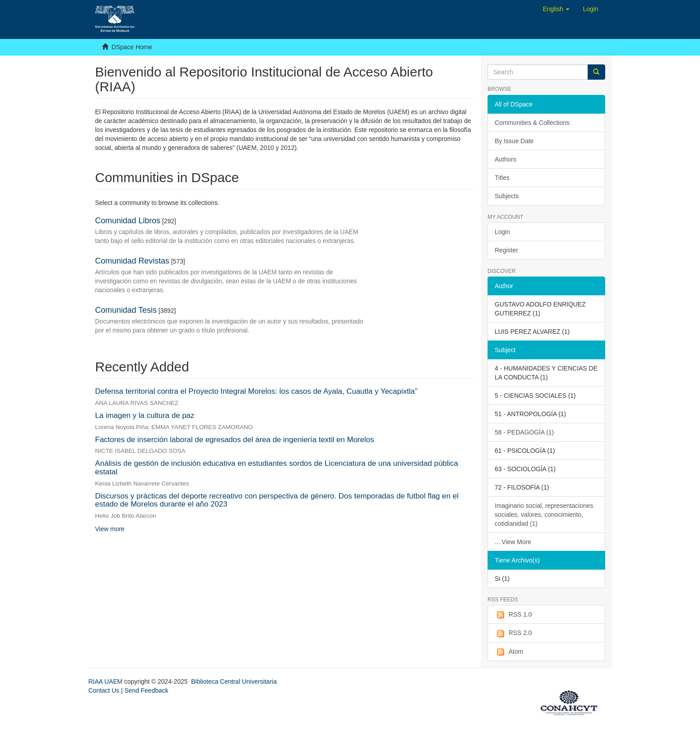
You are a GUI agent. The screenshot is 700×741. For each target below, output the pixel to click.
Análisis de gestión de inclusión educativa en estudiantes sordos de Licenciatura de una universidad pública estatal (277, 468)
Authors (505, 159)
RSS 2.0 (513, 633)
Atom (509, 652)
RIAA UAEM (106, 681)
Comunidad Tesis (126, 310)
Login (502, 232)
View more (110, 529)
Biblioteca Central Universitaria (234, 681)
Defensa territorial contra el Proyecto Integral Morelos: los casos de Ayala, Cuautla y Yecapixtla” (257, 391)
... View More (513, 542)
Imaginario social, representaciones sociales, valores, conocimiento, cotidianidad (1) (544, 515)
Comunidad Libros (128, 221)
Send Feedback (146, 690)
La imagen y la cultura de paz (145, 415)
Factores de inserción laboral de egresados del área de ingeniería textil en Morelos (235, 440)
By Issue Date (514, 141)
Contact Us (104, 690)
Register (506, 250)
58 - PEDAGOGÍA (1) (524, 432)
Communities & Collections (532, 123)
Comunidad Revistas (132, 261)
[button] (556, 9)
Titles (502, 178)
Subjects (507, 196)
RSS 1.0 (513, 615)
